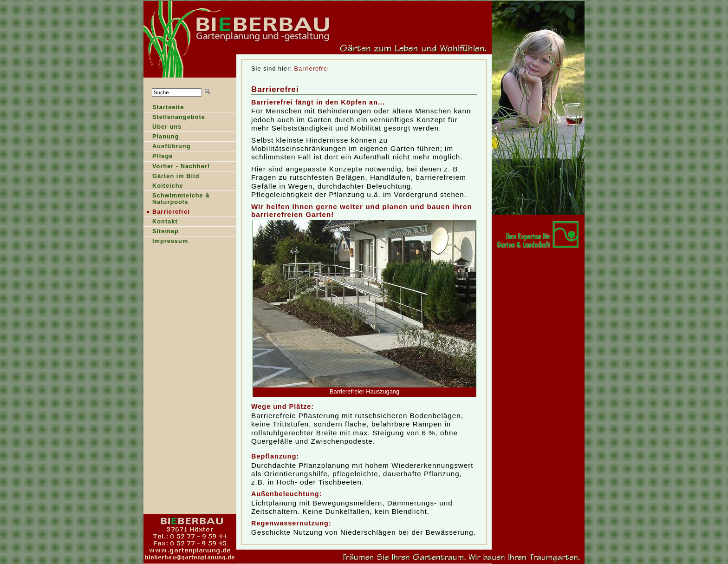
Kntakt (161, 222)
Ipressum (166, 242)
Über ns (162, 128)
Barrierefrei (312, 69)
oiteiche (163, 187)
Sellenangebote (174, 118)
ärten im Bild (171, 177)
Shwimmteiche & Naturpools (177, 200)
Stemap (161, 232)
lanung (161, 137)
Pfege (158, 157)
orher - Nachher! (177, 167)
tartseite (164, 108)
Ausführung (167, 147)
